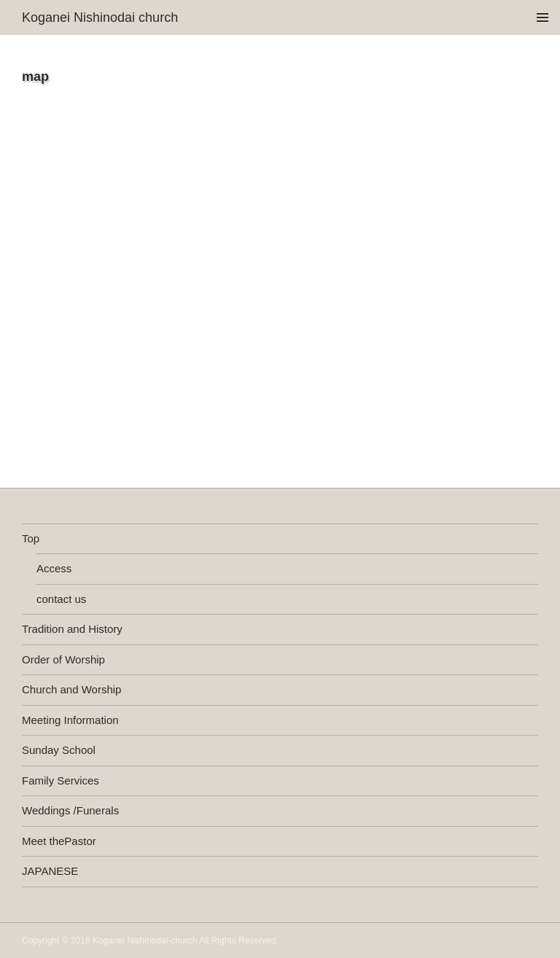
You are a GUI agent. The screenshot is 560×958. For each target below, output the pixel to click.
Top (31, 538)
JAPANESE (50, 871)
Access (54, 568)
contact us (61, 599)
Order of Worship (63, 659)
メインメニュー (542, 17)
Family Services (61, 780)
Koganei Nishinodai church (100, 17)
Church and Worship (71, 689)
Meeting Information (70, 720)
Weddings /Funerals (70, 810)
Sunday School (59, 750)
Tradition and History (72, 629)
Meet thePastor (59, 841)
